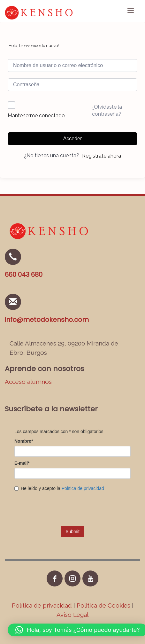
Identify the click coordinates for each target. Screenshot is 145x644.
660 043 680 (24, 275)
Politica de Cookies (103, 605)
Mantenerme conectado (36, 116)
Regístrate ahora (102, 156)
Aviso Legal (72, 615)
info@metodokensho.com (47, 320)
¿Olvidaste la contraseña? (107, 110)
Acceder (73, 139)
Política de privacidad (43, 605)
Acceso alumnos (28, 382)
